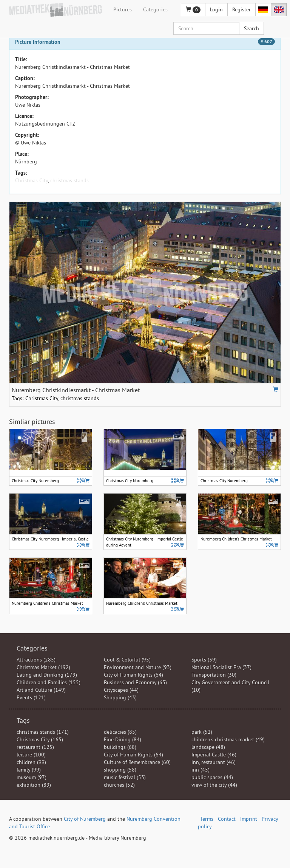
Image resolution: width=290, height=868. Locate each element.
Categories (155, 9)
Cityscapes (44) (121, 690)
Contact (227, 819)
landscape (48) (208, 747)
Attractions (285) (36, 660)
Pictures (123, 9)
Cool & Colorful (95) (127, 660)
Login (216, 9)
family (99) (29, 770)
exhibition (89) (34, 785)
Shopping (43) (120, 697)
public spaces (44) (212, 777)
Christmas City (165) (40, 739)
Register (241, 9)
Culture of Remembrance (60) (137, 762)
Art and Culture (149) (41, 690)
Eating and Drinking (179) (47, 675)
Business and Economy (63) (135, 682)
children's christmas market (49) (228, 739)
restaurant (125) (35, 747)
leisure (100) (31, 755)
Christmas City (32, 180)
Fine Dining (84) (123, 739)
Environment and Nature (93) (138, 667)
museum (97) (32, 777)
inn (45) (201, 770)
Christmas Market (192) (43, 667)
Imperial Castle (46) (214, 755)
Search (251, 28)
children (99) (31, 762)
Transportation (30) (214, 675)
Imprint (249, 819)
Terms (207, 819)
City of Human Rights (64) (133, 675)
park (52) (202, 732)
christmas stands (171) (43, 732)
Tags (23, 720)
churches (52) (119, 785)
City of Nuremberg (85, 819)
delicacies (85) (120, 732)
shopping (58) (120, 770)
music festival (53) (125, 777)
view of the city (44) (214, 785)
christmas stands (69, 180)
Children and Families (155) (49, 682)
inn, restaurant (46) (214, 762)
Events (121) (31, 697)
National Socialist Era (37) (221, 667)
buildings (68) (120, 747)
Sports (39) (204, 660)
